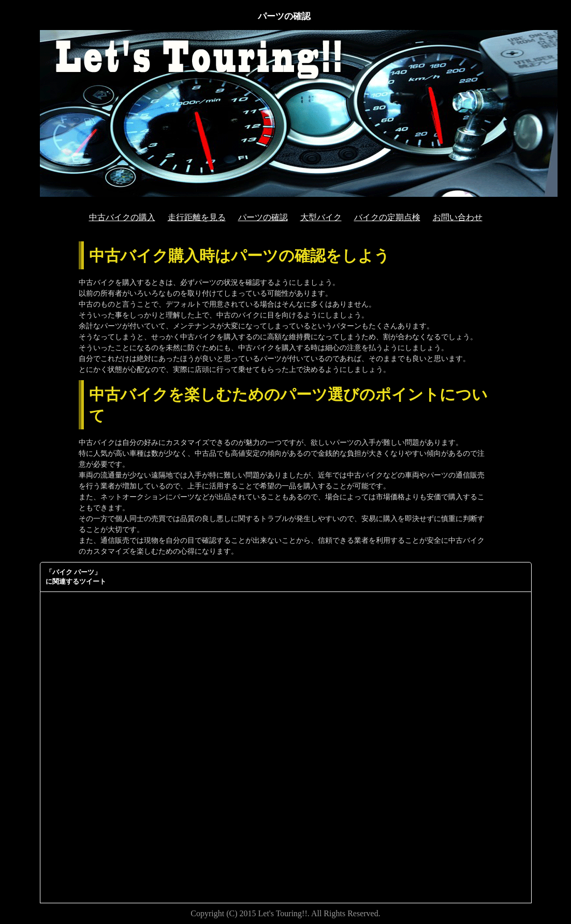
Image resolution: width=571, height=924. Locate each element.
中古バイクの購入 (122, 217)
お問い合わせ (458, 217)
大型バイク (321, 217)
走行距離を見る (197, 217)
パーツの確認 (263, 217)
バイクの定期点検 (387, 217)
